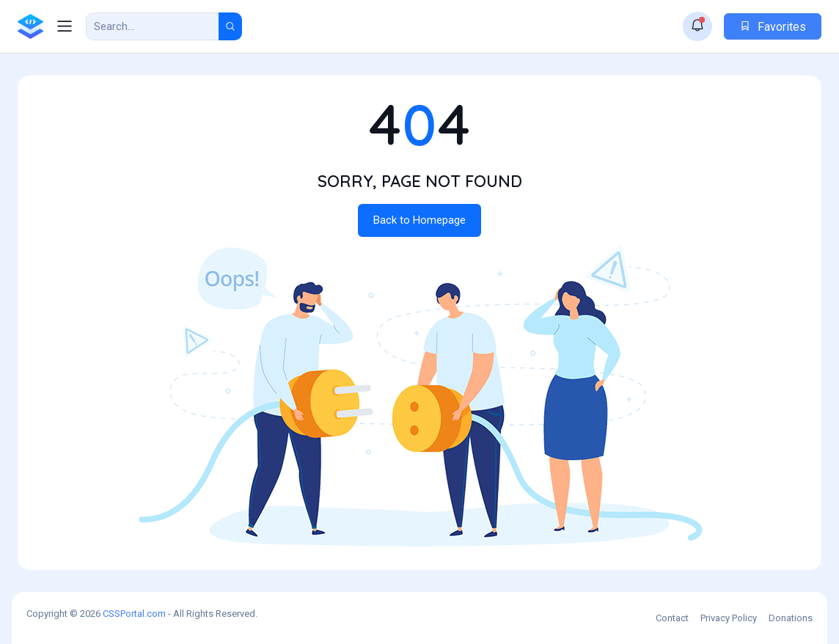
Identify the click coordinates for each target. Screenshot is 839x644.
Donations (791, 618)
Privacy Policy (729, 618)
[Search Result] (153, 26)
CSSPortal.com (134, 614)
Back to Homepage (419, 220)
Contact (672, 618)
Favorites (773, 27)
